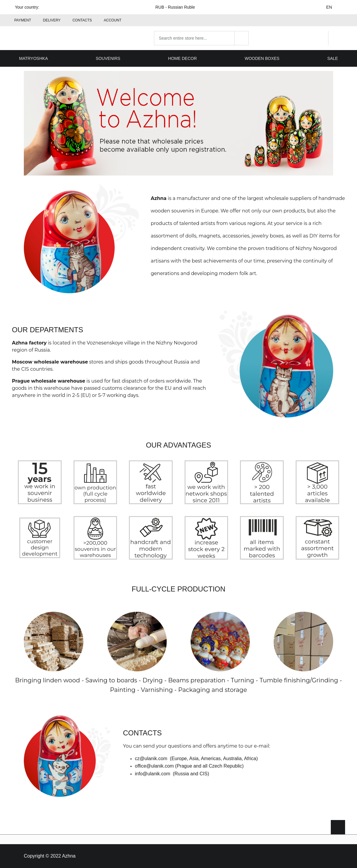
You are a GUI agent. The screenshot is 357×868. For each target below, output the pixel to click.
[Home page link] (50, 38)
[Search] (241, 38)
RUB (179, 7)
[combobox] (201, 38)
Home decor (183, 58)
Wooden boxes (262, 58)
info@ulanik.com (153, 774)
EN (333, 7)
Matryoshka (33, 58)
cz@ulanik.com (151, 758)
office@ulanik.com (154, 766)
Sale (333, 58)
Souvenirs (108, 58)
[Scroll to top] (338, 827)
